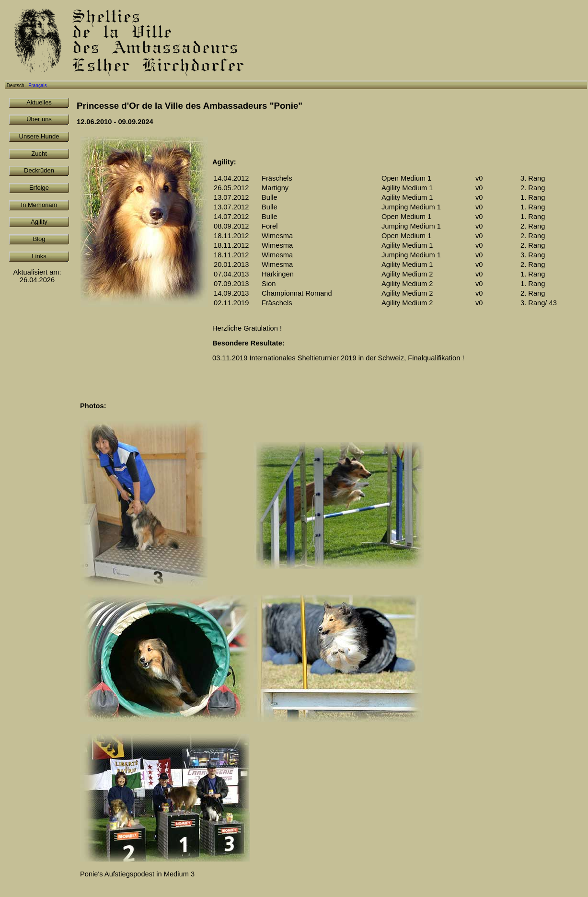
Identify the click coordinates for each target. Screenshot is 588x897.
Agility (39, 222)
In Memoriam (39, 205)
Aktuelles (39, 102)
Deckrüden (39, 170)
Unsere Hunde (39, 136)
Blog (39, 239)
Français (37, 86)
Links (39, 256)
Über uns (39, 119)
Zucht (39, 154)
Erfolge (39, 188)
